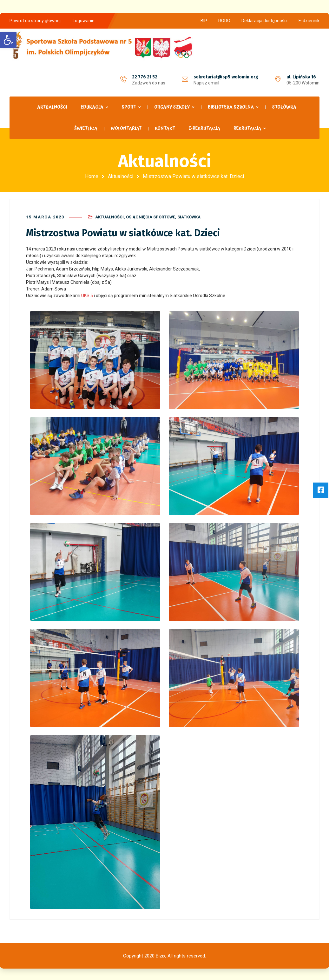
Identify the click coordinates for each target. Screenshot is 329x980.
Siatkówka (189, 216)
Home (92, 176)
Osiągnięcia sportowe (151, 216)
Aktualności (121, 176)
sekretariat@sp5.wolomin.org (226, 77)
